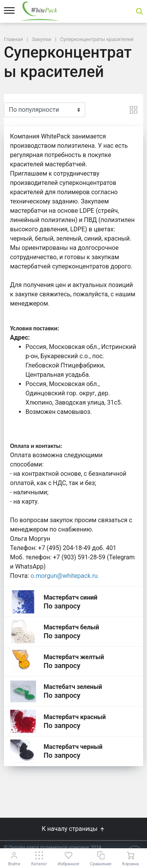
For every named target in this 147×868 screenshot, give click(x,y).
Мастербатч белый (71, 627)
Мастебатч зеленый (73, 687)
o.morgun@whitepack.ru (64, 576)
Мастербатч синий (70, 597)
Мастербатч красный (75, 717)
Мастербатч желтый (74, 657)
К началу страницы (73, 829)
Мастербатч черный (73, 747)
